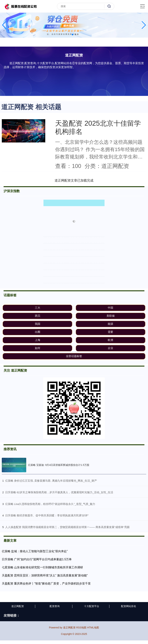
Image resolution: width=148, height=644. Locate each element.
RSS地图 (81, 628)
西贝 (38, 316)
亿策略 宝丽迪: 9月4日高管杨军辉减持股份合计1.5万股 (59, 465)
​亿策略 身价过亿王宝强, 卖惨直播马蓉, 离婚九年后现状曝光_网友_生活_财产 (51, 481)
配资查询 (55, 606)
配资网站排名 (129, 606)
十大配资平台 (92, 606)
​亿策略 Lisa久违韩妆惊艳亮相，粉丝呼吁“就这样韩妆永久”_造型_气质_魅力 (50, 504)
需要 (110, 332)
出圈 (38, 332)
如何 (38, 348)
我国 (38, 324)
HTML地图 (93, 628)
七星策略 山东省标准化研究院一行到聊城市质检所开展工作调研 (42, 567)
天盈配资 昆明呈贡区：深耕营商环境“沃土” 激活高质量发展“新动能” (45, 575)
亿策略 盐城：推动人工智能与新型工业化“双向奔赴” (35, 551)
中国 (110, 308)
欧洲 (110, 340)
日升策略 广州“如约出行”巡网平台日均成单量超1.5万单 (37, 559)
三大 (38, 308)
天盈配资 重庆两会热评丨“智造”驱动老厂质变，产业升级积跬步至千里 (46, 584)
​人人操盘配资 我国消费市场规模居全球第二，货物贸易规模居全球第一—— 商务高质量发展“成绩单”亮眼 (67, 527)
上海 (38, 340)
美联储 (111, 316)
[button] (144, 25)
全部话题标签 (74, 356)
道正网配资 (18, 606)
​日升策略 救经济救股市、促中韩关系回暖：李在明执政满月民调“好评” (47, 515)
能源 (110, 324)
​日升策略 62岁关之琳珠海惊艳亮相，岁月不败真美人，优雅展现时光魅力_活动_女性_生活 (59, 492)
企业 (110, 348)
